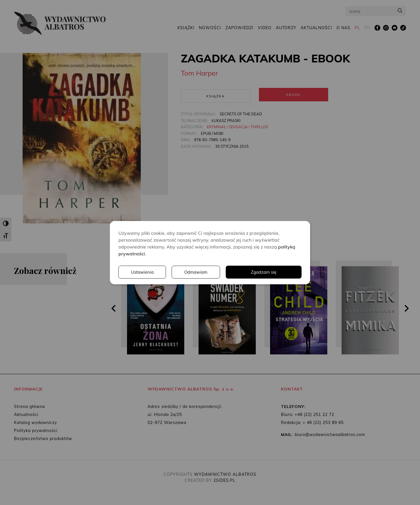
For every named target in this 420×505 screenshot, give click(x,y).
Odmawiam (277, 272)
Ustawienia (223, 272)
